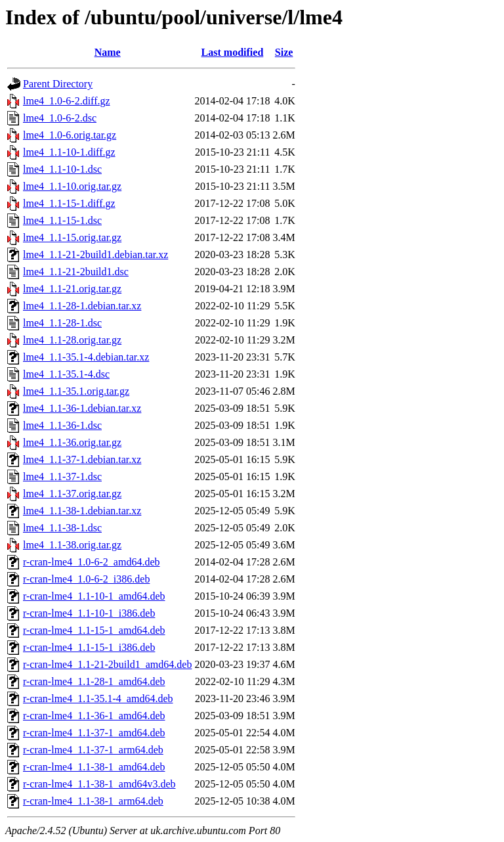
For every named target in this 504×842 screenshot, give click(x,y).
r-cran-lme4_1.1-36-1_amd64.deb (94, 716)
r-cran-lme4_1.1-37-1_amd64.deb (94, 733)
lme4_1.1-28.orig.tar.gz (72, 340)
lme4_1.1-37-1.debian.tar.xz (82, 459)
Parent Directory (58, 84)
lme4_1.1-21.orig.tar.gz (72, 289)
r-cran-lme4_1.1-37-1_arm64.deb (93, 750)
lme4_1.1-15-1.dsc (62, 220)
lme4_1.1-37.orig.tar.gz (72, 494)
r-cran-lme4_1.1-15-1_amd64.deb (94, 630)
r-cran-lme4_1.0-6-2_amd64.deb (92, 562)
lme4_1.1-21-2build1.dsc (76, 272)
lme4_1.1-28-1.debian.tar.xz (82, 306)
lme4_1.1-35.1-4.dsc (66, 374)
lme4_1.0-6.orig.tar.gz (70, 135)
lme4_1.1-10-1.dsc (62, 169)
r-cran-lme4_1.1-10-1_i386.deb (89, 613)
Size (284, 52)
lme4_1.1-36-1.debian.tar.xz (82, 408)
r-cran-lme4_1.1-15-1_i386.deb (89, 647)
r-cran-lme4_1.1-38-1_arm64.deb (93, 801)
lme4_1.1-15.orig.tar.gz (72, 237)
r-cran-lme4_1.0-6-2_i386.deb (86, 579)
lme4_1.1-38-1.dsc (62, 528)
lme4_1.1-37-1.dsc (62, 476)
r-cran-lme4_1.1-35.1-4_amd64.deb (98, 698)
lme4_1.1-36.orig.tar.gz (72, 442)
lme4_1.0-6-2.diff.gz (67, 101)
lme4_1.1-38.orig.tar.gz (72, 545)
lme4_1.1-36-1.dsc (62, 425)
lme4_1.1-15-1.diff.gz (69, 203)
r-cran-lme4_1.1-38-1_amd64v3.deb (99, 784)
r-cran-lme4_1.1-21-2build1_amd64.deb (107, 664)
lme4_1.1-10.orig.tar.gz (72, 186)
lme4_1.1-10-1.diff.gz (69, 152)
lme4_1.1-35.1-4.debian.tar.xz (86, 357)
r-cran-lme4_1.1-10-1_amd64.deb (94, 596)
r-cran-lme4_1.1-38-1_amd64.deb (94, 767)
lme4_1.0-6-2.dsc (60, 118)
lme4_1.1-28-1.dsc (62, 323)
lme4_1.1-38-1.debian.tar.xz (82, 511)
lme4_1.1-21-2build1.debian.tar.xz (95, 255)
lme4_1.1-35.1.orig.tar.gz (76, 391)
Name (108, 52)
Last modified (233, 52)
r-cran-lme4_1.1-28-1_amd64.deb (94, 681)
